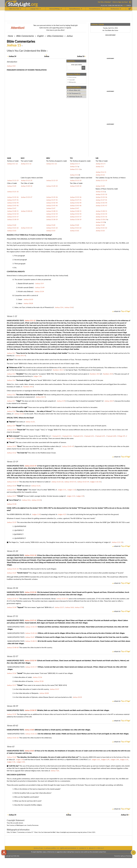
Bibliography (72, 82)
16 (81, 56)
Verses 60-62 (12, 726)
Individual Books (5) (75, 96)
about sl (92, 848)
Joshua (69, 36)
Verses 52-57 (12, 656)
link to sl (100, 848)
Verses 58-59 (12, 706)
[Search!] (83, 68)
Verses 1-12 (12, 316)
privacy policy (51, 848)
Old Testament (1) (75, 93)
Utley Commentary (55, 36)
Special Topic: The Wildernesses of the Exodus (85, 370)
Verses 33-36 (12, 588)
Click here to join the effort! (55, 30)
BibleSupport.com (22, 825)
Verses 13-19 (12, 462)
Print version (73, 77)
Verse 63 (10, 747)
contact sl (82, 848)
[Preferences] (130, 9)
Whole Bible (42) (75, 90)
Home (10, 36)
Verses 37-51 (12, 616)
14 (12, 56)
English (40, 36)
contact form (102, 852)
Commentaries (25, 36)
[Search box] (74, 68)
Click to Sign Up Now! (120, 2)
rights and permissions (68, 848)
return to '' (122, 311)
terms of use (38, 848)
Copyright (72, 80)
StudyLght (19, 4)
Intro (12, 62)
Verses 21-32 (12, 551)
